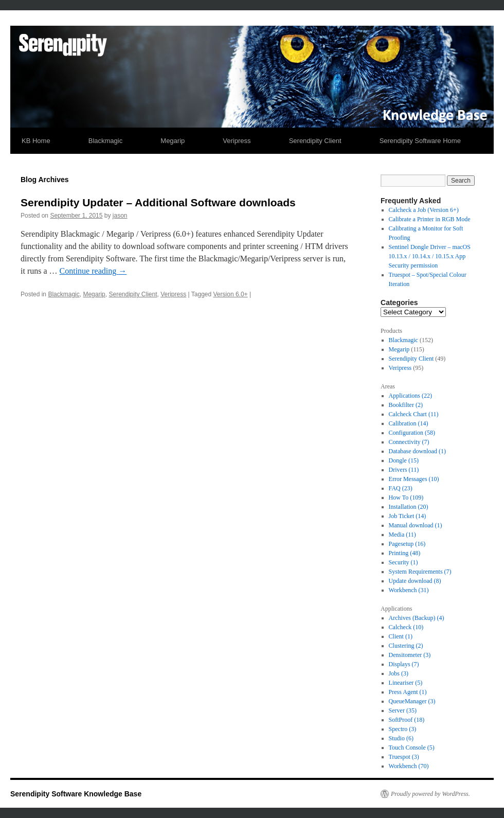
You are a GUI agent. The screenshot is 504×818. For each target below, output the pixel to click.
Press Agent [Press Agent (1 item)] (408, 692)
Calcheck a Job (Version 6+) (424, 210)
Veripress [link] (400, 368)
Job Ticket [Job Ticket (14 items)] (408, 516)
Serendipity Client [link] (411, 359)
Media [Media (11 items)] (402, 535)
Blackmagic (105, 141)
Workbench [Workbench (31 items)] (409, 590)
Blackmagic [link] (403, 340)
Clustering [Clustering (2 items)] (406, 646)
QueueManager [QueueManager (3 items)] (412, 701)
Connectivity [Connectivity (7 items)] (409, 442)
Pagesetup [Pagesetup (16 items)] (407, 544)
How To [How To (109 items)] (406, 497)
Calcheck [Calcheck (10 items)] (406, 627)
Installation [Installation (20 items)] (409, 507)
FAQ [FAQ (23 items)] (401, 488)
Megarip (173, 141)
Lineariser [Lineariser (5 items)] (406, 683)
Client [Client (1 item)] (401, 636)
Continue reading (93, 271)
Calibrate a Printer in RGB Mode (430, 219)
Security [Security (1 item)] (403, 562)
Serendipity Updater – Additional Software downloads (158, 202)
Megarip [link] (399, 349)
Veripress (237, 141)
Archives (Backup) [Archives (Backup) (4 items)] (417, 618)
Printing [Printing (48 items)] (405, 553)
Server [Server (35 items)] (403, 710)
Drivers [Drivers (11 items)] (404, 470)
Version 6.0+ (231, 294)
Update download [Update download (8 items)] (415, 581)
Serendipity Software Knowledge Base (76, 794)
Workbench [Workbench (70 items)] (409, 766)
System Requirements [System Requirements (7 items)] (420, 572)
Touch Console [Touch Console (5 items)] (412, 748)
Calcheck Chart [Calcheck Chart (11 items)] (414, 414)
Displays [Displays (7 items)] (404, 664)
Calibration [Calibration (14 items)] (409, 423)
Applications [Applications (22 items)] (410, 396)
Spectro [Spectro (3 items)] (403, 729)
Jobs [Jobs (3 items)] (399, 673)
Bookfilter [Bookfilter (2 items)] (406, 405)
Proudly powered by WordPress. (430, 794)
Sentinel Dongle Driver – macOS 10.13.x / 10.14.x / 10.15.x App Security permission (430, 256)
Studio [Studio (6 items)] (401, 738)
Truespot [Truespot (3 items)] (404, 757)
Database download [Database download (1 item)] (417, 451)
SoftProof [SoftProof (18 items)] (407, 720)
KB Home (36, 141)
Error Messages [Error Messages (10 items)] (414, 479)
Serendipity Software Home (420, 141)
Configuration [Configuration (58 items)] (412, 433)
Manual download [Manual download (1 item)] (416, 525)
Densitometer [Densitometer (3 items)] (410, 655)
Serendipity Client (315, 141)
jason (120, 216)
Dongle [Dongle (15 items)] (404, 460)
